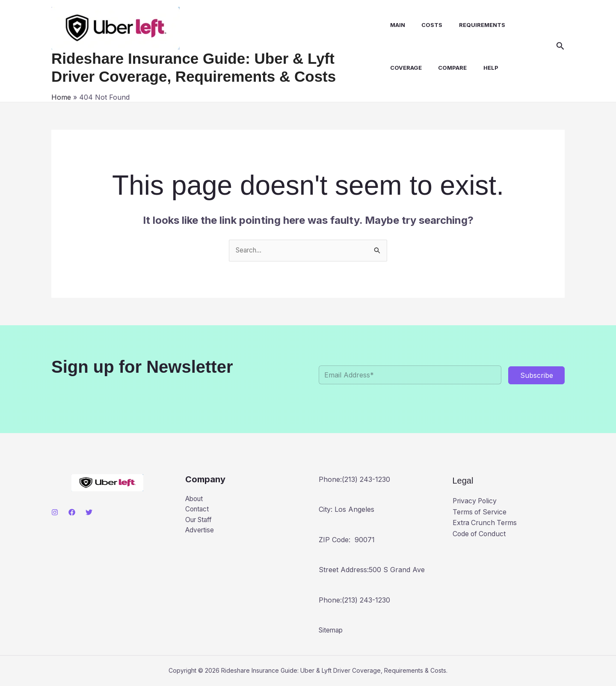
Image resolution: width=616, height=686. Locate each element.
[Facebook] (72, 513)
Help (485, 68)
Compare (449, 68)
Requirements (476, 25)
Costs (429, 25)
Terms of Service (481, 512)
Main (397, 25)
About (195, 499)
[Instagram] (55, 513)
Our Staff (200, 521)
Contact (198, 510)
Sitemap (332, 630)
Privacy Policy (476, 501)
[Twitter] (89, 513)
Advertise (200, 532)
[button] (560, 46)
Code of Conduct (480, 534)
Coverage (406, 68)
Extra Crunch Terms (486, 523)
